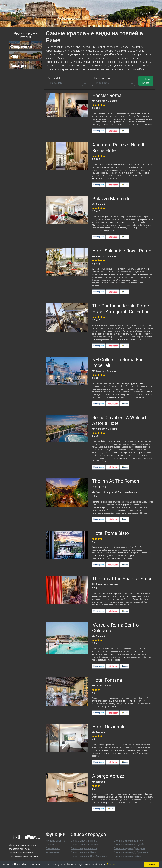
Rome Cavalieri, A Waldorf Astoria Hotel (119, 420)
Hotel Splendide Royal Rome (122, 251)
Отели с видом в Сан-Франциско (89, 856)
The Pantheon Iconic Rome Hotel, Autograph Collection (121, 309)
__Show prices (146, 81)
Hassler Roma (107, 95)
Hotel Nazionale (109, 727)
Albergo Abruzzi (109, 776)
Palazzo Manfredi (111, 199)
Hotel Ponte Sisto (110, 533)
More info (111, 864)
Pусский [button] (145, 13)
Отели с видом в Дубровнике (131, 852)
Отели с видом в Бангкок (128, 841)
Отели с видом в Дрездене (129, 848)
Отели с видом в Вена (83, 852)
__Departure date (102, 78)
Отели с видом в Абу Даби (129, 845)
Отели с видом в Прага (84, 841)
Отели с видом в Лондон (85, 845)
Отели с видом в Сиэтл (84, 848)
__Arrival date (54, 78)
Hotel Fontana (107, 680)
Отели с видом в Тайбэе (128, 856)
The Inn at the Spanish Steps (122, 579)
